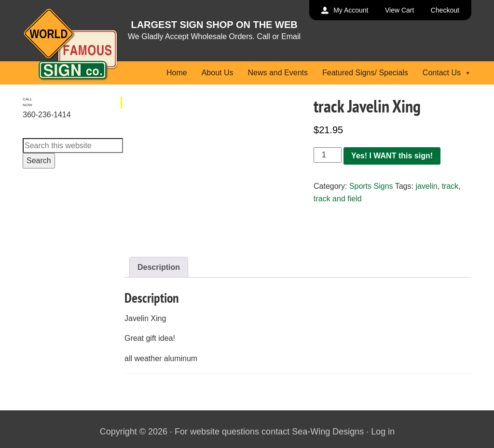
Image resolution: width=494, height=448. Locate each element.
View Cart (399, 10)
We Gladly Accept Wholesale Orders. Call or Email (214, 36)
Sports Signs (371, 186)
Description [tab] (159, 267)
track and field (338, 199)
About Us (218, 73)
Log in (383, 432)
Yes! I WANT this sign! (392, 156)
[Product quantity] (328, 155)
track (450, 186)
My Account (351, 10)
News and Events (278, 73)
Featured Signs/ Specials (365, 73)
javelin (426, 186)
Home (177, 73)
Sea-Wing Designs (328, 432)
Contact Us (447, 73)
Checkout (445, 10)
